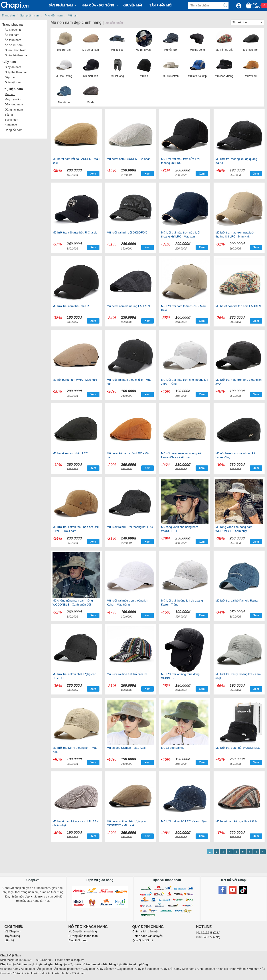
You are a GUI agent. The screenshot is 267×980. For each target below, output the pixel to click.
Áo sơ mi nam (14, 45)
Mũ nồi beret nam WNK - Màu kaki (75, 380)
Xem (93, 174)
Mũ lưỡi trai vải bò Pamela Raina (236, 601)
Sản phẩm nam (30, 15)
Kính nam (11, 125)
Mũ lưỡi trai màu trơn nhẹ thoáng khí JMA (239, 382)
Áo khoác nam (14, 30)
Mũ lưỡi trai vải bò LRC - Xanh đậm (184, 821)
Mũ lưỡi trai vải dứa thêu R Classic (75, 232)
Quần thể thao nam (17, 55)
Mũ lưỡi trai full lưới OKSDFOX (127, 232)
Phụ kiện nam (54, 15)
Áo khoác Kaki (36, 973)
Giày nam (9, 62)
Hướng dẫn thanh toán (83, 936)
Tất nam (10, 115)
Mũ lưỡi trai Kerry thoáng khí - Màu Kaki (75, 750)
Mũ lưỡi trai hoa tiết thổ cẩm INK (128, 674)
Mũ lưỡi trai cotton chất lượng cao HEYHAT (74, 676)
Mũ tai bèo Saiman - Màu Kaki (126, 748)
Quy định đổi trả (143, 940)
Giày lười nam (170, 969)
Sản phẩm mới (161, 5)
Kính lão (223, 969)
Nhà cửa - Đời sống (98, 5)
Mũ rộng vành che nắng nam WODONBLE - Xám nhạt (234, 529)
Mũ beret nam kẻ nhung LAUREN (128, 306)
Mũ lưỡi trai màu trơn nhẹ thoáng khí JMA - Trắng (185, 382)
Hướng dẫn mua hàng (83, 931)
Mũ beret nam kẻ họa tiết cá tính (236, 821)
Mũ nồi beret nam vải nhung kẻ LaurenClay (235, 455)
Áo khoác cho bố (59, 973)
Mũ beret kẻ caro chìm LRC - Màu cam (129, 455)
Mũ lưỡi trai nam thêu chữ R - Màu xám (129, 382)
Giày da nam (13, 67)
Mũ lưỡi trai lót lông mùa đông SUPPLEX (180, 676)
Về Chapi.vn (13, 931)
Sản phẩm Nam (61, 5)
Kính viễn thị (238, 969)
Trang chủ (8, 15)
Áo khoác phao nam (67, 969)
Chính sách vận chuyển (147, 936)
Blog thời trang (78, 940)
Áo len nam (12, 35)
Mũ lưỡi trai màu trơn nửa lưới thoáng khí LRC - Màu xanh (181, 234)
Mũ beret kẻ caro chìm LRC (70, 453)
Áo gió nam (45, 969)
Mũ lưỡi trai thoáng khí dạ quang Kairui (236, 161)
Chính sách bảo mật (145, 931)
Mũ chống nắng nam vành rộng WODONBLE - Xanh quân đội (73, 603)
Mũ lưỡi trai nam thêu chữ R (71, 306)
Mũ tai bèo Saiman (173, 748)
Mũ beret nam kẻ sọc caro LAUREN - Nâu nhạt (76, 823)
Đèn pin (19, 973)
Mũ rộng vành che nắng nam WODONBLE (180, 529)
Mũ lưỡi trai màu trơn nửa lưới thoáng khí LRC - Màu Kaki (235, 234)
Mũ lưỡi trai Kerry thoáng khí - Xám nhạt (238, 676)
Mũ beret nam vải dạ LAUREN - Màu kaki (76, 161)
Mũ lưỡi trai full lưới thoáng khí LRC (130, 527)
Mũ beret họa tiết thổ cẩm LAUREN (238, 306)
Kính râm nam (206, 969)
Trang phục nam (14, 24)
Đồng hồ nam (14, 130)
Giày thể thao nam (16, 72)
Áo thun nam (13, 40)
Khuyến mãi (132, 5)
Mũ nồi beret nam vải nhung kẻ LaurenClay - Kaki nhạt (181, 455)
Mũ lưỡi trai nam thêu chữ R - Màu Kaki (183, 308)
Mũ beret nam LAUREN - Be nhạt (128, 159)
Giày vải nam (13, 82)
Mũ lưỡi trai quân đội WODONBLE (238, 748)
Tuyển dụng (12, 936)
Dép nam (11, 77)
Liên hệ (9, 940)
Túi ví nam (11, 120)
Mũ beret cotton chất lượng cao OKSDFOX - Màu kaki (127, 823)
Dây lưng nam (14, 104)
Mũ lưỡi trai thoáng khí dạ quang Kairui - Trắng (182, 603)
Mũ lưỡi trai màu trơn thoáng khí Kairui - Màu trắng (127, 603)
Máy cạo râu (13, 99)
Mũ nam (73, 15)
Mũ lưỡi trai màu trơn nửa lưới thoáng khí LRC (181, 161)
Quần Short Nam (15, 50)
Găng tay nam (14, 110)
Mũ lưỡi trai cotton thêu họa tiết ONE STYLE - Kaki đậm (76, 529)
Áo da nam (28, 969)
